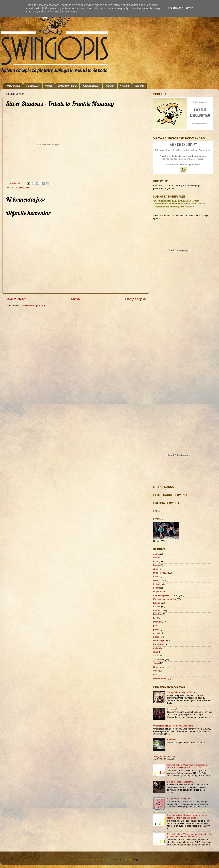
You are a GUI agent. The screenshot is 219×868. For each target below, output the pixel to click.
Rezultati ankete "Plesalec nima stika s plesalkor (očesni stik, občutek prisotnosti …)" (190, 835)
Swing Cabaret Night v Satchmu (182, 692)
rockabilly (158, 648)
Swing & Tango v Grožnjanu (180, 782)
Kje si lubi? (172, 709)
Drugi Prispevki (22, 188)
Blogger (136, 860)
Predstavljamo (160, 641)
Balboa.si (171, 740)
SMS (156, 656)
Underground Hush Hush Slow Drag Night (173, 726)
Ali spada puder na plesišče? (181, 799)
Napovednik (13, 86)
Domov (76, 299)
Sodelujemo (159, 660)
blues (156, 562)
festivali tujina (160, 584)
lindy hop (158, 614)
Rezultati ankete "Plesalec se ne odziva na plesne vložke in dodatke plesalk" (187, 817)
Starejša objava (136, 299)
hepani (157, 588)
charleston (158, 569)
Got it (190, 8)
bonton (157, 565)
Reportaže (158, 644)
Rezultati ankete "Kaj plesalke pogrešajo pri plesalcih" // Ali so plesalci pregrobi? (188, 766)
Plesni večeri (33, 86)
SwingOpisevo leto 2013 (165, 756)
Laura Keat (159, 611)
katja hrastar (159, 592)
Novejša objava (16, 299)
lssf (155, 618)
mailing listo (162, 186)
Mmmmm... (159, 622)
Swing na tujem (91, 86)
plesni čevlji (159, 637)
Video (156, 671)
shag (156, 652)
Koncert (157, 607)
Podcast (125, 86)
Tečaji (49, 86)
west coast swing (161, 678)
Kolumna (158, 603)
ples (155, 626)
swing (156, 663)
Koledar (110, 86)
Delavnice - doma (67, 86)
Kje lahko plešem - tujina (165, 599)
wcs (155, 675)
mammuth (116, 860)
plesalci (157, 629)
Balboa (157, 558)
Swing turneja (160, 667)
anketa (157, 554)
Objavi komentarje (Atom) (33, 306)
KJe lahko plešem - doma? (166, 595)
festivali (157, 577)
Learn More (176, 8)
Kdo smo (140, 86)
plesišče (157, 633)
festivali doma (160, 580)
